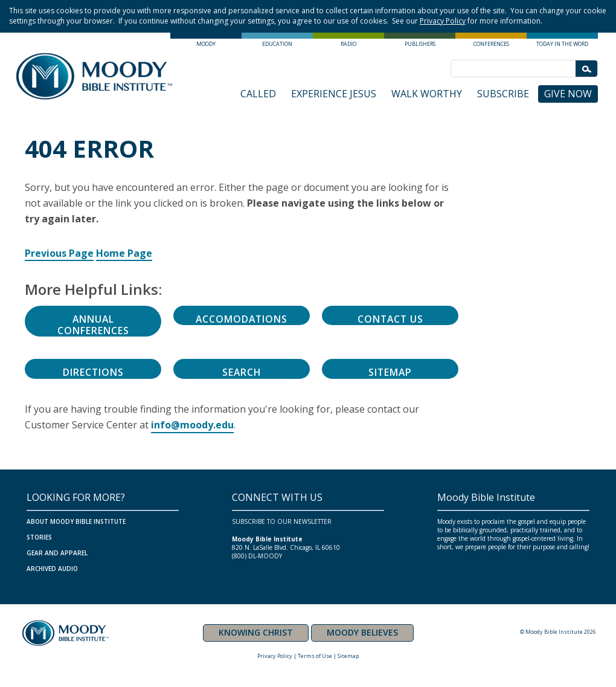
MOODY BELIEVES (362, 632)
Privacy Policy (443, 21)
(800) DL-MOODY (257, 556)
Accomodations (242, 319)
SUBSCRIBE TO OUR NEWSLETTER (282, 521)
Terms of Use (315, 656)
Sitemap (390, 372)
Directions (93, 372)
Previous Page (59, 253)
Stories (39, 537)
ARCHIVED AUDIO (52, 569)
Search (242, 372)
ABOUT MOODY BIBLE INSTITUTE (76, 521)
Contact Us (390, 319)
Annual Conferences (93, 325)
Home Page (124, 253)
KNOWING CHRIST (256, 632)
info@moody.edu (192, 425)
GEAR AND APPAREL (57, 553)
